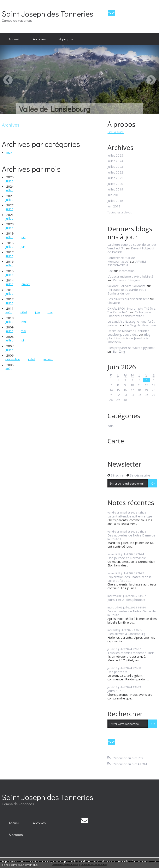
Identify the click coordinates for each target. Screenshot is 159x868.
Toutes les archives (120, 213)
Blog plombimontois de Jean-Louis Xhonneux (129, 338)
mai (50, 312)
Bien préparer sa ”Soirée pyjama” (131, 348)
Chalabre (114, 303)
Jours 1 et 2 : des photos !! (126, 600)
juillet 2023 (115, 166)
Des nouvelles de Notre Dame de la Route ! (131, 537)
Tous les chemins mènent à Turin (131, 653)
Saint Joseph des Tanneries (48, 14)
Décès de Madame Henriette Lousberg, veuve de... (128, 333)
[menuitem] (14, 39)
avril (24, 322)
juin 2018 (114, 206)
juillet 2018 (115, 201)
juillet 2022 (115, 172)
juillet (9, 181)
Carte (116, 441)
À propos (66, 39)
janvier (25, 284)
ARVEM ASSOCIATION (127, 263)
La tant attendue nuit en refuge (130, 516)
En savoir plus (29, 865)
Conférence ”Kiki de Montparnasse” (121, 260)
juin (23, 237)
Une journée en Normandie (127, 558)
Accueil (14, 39)
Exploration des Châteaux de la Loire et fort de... (129, 579)
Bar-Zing (119, 351)
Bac (110, 271)
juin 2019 (114, 195)
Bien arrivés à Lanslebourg (126, 634)
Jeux (9, 152)
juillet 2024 (115, 161)
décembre (13, 359)
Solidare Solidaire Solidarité (127, 286)
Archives (39, 39)
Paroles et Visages (126, 280)
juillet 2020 (115, 184)
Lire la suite (116, 132)
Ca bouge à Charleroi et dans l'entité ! (129, 314)
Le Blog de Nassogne (141, 325)
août (9, 312)
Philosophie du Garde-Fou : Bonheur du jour (127, 291)
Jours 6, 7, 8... (117, 691)
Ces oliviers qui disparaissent (128, 299)
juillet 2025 (115, 155)
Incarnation (127, 271)
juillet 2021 (115, 178)
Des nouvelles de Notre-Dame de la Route (132, 613)
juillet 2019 (115, 189)
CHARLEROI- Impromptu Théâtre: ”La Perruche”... (132, 310)
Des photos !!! (117, 672)
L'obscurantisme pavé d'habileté (130, 276)
